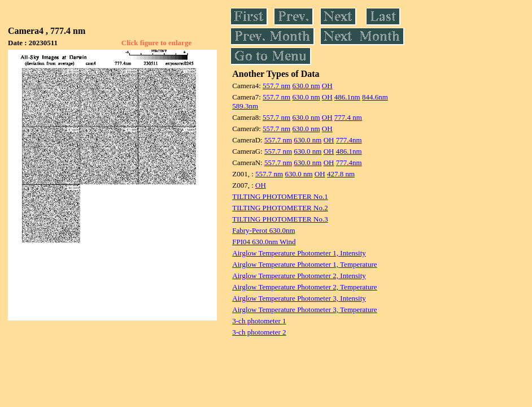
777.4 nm (348, 117)
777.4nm (349, 140)
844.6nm (375, 97)
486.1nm (347, 97)
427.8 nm (341, 174)
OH (327, 86)
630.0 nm (306, 86)
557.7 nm (276, 86)
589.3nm (245, 106)
